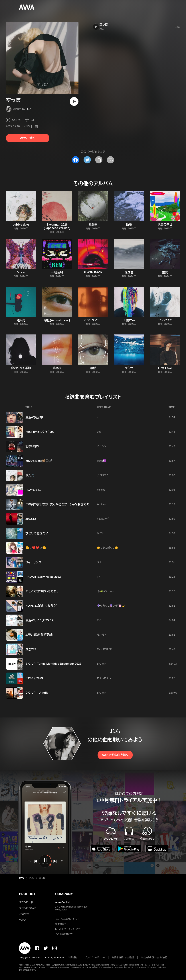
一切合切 (57, 272)
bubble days (21, 225)
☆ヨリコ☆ (103, 475)
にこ (99, 620)
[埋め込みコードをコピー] (110, 160)
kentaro (101, 504)
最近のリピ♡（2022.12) (40, 620)
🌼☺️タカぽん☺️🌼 (107, 548)
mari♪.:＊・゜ (103, 519)
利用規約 (73, 958)
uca (99, 432)
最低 (93, 368)
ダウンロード (26, 902)
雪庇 (165, 272)
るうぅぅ (102, 446)
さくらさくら (104, 678)
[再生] (74, 101)
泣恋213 (31, 649)
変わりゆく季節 (21, 368)
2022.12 (31, 519)
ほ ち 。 (101, 533)
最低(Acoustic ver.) (57, 320)
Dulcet (21, 272)
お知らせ (24, 914)
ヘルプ (23, 920)
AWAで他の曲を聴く (115, 755)
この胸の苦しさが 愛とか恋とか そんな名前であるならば (63, 504)
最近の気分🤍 (35, 417)
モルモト (102, 635)
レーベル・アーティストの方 (68, 929)
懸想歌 (93, 225)
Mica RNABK (104, 649)
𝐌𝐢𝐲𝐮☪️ (101, 461)
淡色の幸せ (165, 225)
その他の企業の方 (64, 934)
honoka (101, 490)
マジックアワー (93, 320)
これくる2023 (34, 678)
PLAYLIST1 (33, 490)
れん (30, 109)
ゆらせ (129, 368)
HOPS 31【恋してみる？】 (42, 606)
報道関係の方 (62, 924)
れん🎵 (30, 475)
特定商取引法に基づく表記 (154, 958)
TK (99, 577)
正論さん (129, 320)
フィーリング (33, 562)
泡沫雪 (129, 272)
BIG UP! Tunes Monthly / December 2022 (53, 664)
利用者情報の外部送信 (123, 958)
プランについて (28, 908)
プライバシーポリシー (95, 958)
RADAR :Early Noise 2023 (43, 577)
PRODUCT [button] (27, 894)
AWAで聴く (28, 138)
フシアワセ (165, 320)
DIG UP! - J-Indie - (38, 693)
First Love (165, 368)
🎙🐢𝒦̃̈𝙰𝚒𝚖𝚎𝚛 (106, 591)
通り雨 (21, 320)
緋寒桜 (57, 368)
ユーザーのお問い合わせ (67, 919)
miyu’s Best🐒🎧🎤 (39, 461)
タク (99, 562)
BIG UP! (102, 664)
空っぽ (104, 25)
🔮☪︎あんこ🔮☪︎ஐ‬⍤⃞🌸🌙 (111, 606)
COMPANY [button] (64, 894)
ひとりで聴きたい (37, 533)
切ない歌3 (32, 446)
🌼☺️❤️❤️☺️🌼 (36, 548)
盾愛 (129, 225)
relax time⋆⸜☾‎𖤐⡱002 (40, 432)
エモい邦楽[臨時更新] (39, 635)
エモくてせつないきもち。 (42, 591)
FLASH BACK (93, 272)
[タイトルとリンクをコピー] (99, 160)
